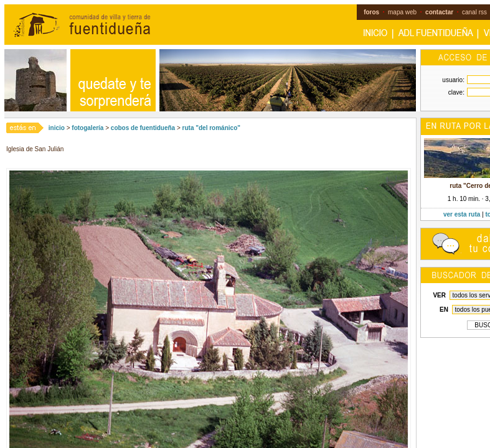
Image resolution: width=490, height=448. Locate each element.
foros (371, 12)
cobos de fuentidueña (143, 128)
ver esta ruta (462, 214)
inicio (57, 128)
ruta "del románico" (211, 128)
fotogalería (87, 128)
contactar (439, 12)
